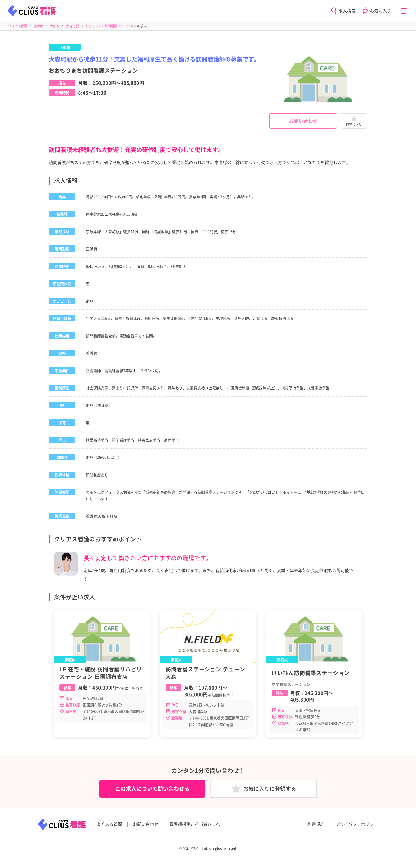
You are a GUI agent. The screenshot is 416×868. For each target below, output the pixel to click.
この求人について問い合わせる (152, 790)
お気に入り (380, 11)
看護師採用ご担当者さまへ (195, 827)
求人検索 (347, 11)
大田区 (55, 26)
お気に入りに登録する (270, 790)
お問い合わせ (303, 121)
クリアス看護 (18, 26)
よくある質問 (109, 827)
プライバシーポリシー (357, 827)
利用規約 (316, 827)
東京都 (38, 26)
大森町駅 (72, 26)
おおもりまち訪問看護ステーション (111, 26)
